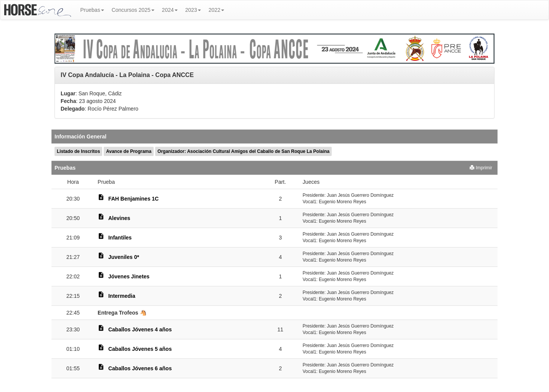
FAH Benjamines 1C (133, 199)
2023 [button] (193, 10)
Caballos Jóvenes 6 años (140, 368)
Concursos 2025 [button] (133, 10)
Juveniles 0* (124, 257)
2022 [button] (216, 10)
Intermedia (122, 296)
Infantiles (120, 238)
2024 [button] (170, 10)
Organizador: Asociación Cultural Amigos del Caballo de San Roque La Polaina (243, 151)
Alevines (119, 218)
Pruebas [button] (92, 10)
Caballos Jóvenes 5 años (140, 349)
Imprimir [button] (481, 168)
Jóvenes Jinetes (129, 276)
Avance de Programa (129, 151)
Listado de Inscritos (78, 151)
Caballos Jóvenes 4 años (140, 329)
